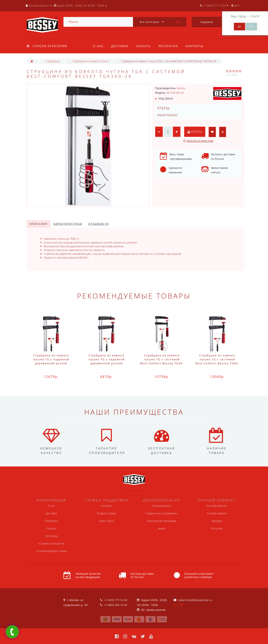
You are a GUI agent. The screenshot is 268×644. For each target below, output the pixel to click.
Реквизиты (51, 521)
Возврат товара (106, 513)
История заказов (217, 513)
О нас (98, 46)
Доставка (120, 46)
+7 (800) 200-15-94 (116, 605)
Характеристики (68, 224)
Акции (162, 528)
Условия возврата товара (51, 551)
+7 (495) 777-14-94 (116, 600)
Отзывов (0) (99, 224)
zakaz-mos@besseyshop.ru (195, 600)
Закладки (217, 521)
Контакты (197, 46)
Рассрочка (170, 46)
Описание (39, 224)
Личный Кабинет (217, 506)
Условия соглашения (51, 543)
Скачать (145, 46)
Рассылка (217, 528)
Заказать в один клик (200, 141)
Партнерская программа (161, 521)
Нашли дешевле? (167, 115)
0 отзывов (232, 75)
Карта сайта (107, 521)
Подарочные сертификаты (161, 513)
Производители (162, 506)
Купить (195, 132)
